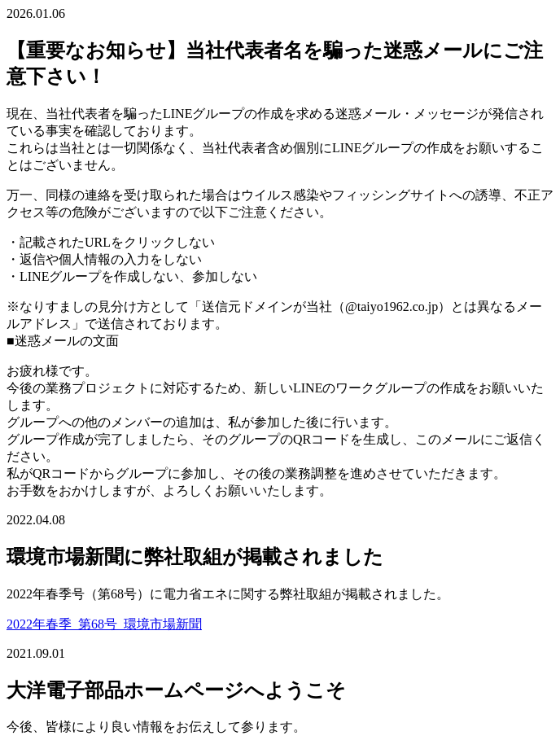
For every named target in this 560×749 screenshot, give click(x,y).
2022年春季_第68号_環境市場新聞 (104, 624)
